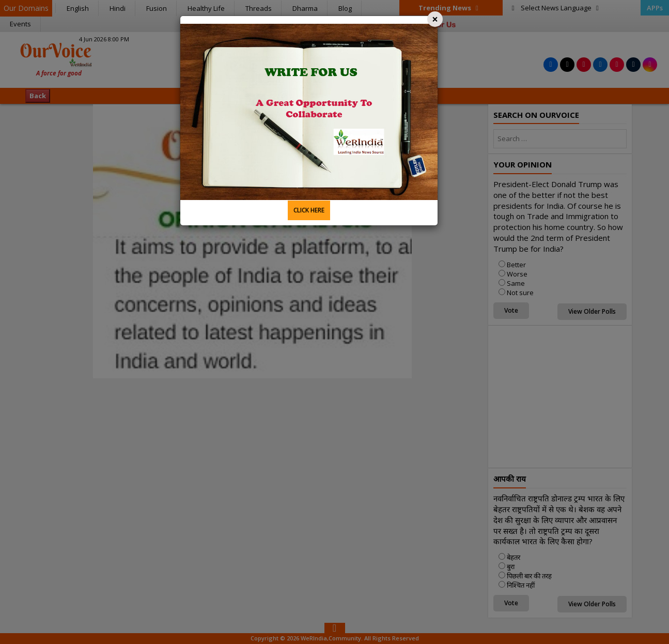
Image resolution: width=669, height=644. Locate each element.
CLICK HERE (309, 210)
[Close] (435, 19)
